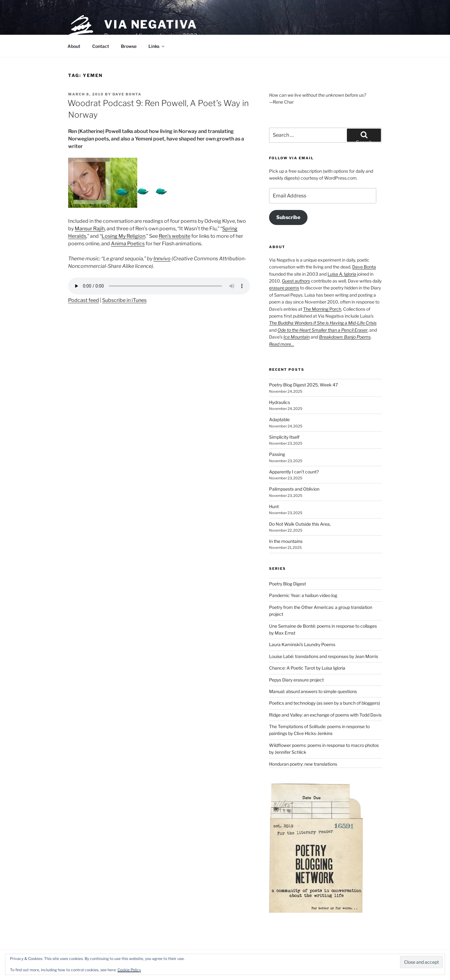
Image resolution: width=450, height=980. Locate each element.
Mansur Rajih (90, 229)
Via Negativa (151, 24)
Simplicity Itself (284, 437)
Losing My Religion (123, 236)
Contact (101, 46)
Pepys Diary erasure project (296, 680)
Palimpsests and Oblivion (294, 489)
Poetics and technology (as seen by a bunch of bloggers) (325, 703)
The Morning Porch (322, 309)
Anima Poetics (128, 244)
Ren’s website (175, 236)
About (74, 46)
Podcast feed (84, 300)
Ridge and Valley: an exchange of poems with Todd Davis (325, 715)
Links (157, 46)
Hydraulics (280, 402)
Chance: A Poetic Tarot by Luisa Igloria (307, 668)
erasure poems (284, 288)
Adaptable (279, 419)
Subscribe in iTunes (124, 300)
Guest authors (296, 281)
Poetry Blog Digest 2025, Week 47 (303, 385)
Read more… (282, 344)
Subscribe (288, 217)
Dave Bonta (127, 94)
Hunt (274, 506)
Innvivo (162, 259)
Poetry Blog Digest (287, 584)
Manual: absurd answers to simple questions (313, 691)
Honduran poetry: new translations (303, 764)
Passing (277, 454)
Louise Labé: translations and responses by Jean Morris (324, 656)
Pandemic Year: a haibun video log (303, 595)
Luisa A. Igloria (342, 274)
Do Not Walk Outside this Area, (300, 524)
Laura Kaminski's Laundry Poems (302, 644)
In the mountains (286, 541)
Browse (129, 46)
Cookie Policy (129, 970)
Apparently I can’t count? (294, 472)
